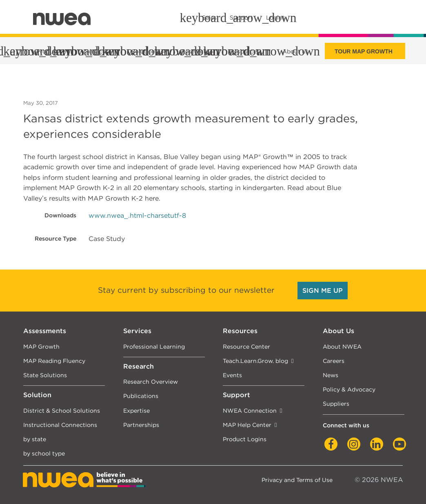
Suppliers (336, 403)
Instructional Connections (60, 425)
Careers (334, 361)
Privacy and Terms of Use (297, 480)
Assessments (45, 331)
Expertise (136, 410)
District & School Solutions (62, 410)
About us (295, 51)
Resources (240, 331)
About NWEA (342, 346)
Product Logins (245, 439)
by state (35, 439)
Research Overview (151, 381)
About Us (338, 331)
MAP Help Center (247, 425)
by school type (44, 453)
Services (137, 331)
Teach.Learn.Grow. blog (255, 361)
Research (139, 366)
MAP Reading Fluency (54, 361)
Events (232, 375)
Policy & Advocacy (349, 389)
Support (236, 395)
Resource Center (246, 346)
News (331, 375)
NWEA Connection (250, 410)
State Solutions (45, 375)
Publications (141, 396)
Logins (276, 18)
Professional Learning (154, 346)
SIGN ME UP (323, 291)
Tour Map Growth (364, 51)
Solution (37, 395)
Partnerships (141, 425)
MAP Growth (41, 346)
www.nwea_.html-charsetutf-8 (137, 216)
